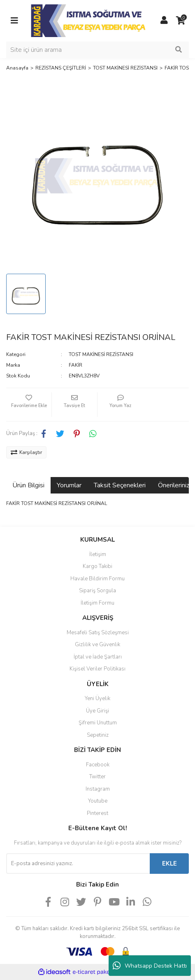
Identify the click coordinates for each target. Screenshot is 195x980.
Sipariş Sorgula (97, 591)
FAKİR (75, 365)
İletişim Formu (97, 603)
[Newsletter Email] (78, 864)
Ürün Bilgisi (28, 485)
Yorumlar (69, 485)
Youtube (98, 801)
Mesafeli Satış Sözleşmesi (98, 633)
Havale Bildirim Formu (97, 579)
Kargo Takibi (97, 566)
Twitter (97, 777)
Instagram (98, 789)
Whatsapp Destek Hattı (150, 966)
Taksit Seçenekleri (120, 485)
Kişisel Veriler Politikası (97, 669)
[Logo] (89, 20)
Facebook (98, 765)
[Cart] (181, 21)
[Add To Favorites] (29, 405)
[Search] (97, 50)
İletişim (98, 554)
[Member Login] (164, 21)
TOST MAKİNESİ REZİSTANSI (101, 354)
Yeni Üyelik (97, 698)
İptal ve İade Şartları (98, 657)
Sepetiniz (98, 735)
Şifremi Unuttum (98, 723)
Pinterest (97, 813)
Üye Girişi (97, 711)
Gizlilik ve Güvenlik (97, 645)
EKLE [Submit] (169, 864)
